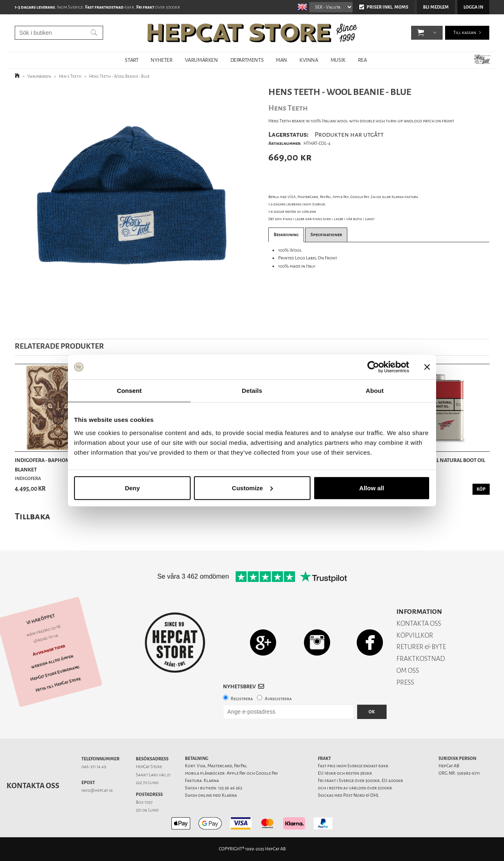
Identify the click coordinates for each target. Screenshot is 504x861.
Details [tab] (252, 391)
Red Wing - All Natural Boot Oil (444, 460)
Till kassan (465, 33)
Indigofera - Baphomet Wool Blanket (53, 465)
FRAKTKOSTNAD (421, 659)
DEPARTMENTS (247, 60)
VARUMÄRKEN (201, 60)
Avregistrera (278, 699)
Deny (132, 488)
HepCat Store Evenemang (55, 673)
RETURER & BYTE (421, 647)
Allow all (372, 488)
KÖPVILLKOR (415, 635)
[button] (421, 33)
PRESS (405, 682)
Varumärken (39, 76)
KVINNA (309, 60)
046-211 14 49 (94, 767)
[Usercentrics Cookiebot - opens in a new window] (373, 367)
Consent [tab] (129, 391)
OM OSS (408, 671)
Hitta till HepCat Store (58, 685)
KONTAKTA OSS (419, 623)
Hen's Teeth (70, 76)
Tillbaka (33, 516)
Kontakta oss (33, 786)
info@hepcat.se (97, 790)
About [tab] (375, 391)
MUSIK (338, 60)
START (132, 60)
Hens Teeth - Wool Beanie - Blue (119, 76)
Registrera (242, 699)
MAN (281, 60)
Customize (252, 488)
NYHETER (161, 60)
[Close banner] (427, 367)
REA (362, 60)
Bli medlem (436, 7)
